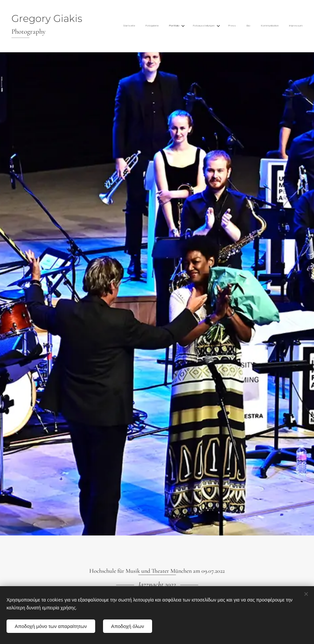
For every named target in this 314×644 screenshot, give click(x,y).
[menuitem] (225, 26)
